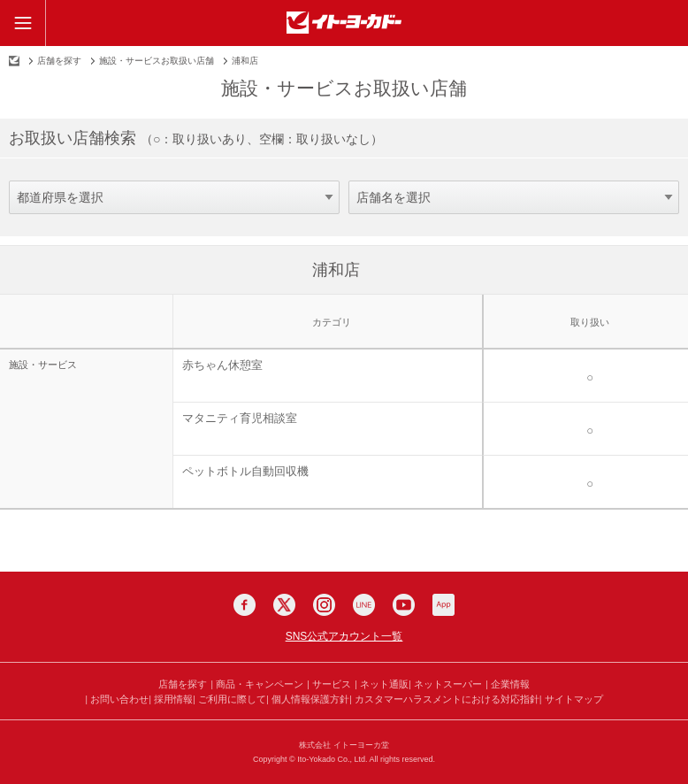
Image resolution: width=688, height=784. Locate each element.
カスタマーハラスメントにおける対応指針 (447, 699)
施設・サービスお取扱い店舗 (157, 61)
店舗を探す (59, 61)
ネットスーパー (448, 684)
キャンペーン (274, 684)
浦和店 (336, 270)
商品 (226, 684)
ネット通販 (384, 684)
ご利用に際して (232, 699)
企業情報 (510, 684)
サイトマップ (574, 699)
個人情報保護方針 (310, 699)
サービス (332, 684)
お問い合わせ (119, 699)
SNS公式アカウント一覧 (344, 636)
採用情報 (173, 699)
